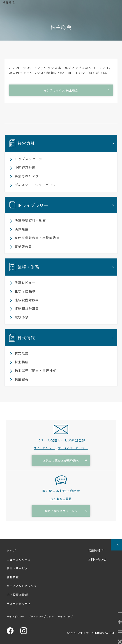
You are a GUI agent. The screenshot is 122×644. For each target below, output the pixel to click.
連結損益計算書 (27, 308)
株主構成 (22, 362)
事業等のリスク (27, 176)
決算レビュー (25, 283)
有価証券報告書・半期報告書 (37, 238)
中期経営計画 (25, 167)
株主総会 (22, 379)
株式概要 (22, 353)
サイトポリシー (44, 448)
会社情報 (13, 577)
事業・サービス (17, 568)
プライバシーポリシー (73, 448)
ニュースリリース (19, 559)
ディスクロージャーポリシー (37, 185)
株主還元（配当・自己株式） (37, 370)
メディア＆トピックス (22, 586)
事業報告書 (23, 247)
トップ (11, 550)
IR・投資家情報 (17, 595)
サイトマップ (65, 616)
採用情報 (94, 550)
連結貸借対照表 (27, 300)
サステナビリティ (19, 604)
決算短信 (22, 229)
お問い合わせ (97, 559)
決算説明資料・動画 (30, 220)
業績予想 (22, 317)
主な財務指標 (25, 291)
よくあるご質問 (61, 499)
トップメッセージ (29, 159)
